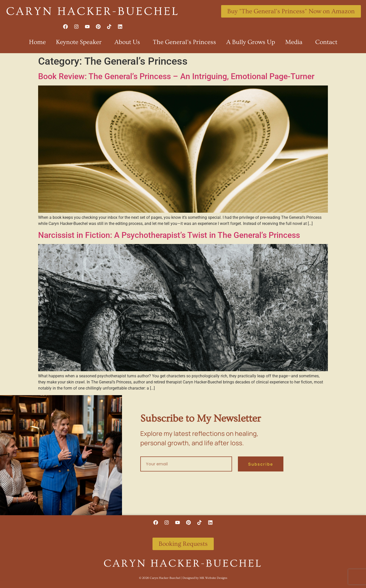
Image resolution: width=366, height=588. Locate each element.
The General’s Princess (184, 42)
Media (295, 42)
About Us (128, 42)
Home (37, 42)
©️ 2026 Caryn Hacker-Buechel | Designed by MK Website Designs (183, 578)
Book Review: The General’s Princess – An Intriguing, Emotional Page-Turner (176, 76)
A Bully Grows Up (251, 42)
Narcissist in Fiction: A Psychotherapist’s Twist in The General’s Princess (169, 235)
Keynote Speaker (80, 42)
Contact (326, 42)
